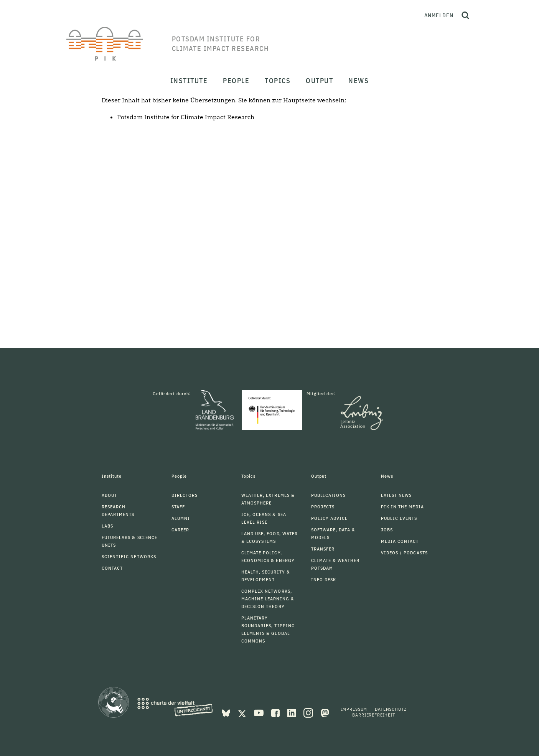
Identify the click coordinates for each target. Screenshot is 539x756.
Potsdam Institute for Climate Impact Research (186, 117)
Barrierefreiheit (373, 715)
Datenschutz (391, 709)
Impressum (354, 709)
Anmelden (439, 15)
